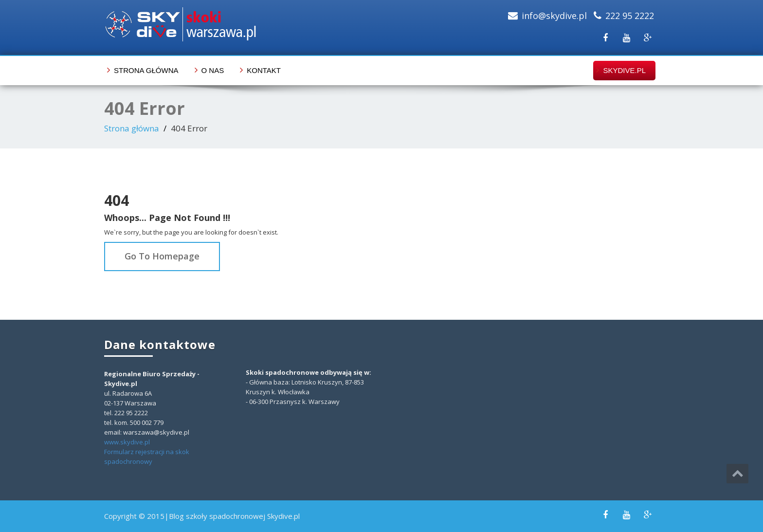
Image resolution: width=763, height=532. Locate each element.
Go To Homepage (162, 256)
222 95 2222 (630, 16)
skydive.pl (624, 70)
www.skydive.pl (127, 442)
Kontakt (264, 70)
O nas (213, 70)
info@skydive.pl (554, 16)
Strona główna (146, 70)
